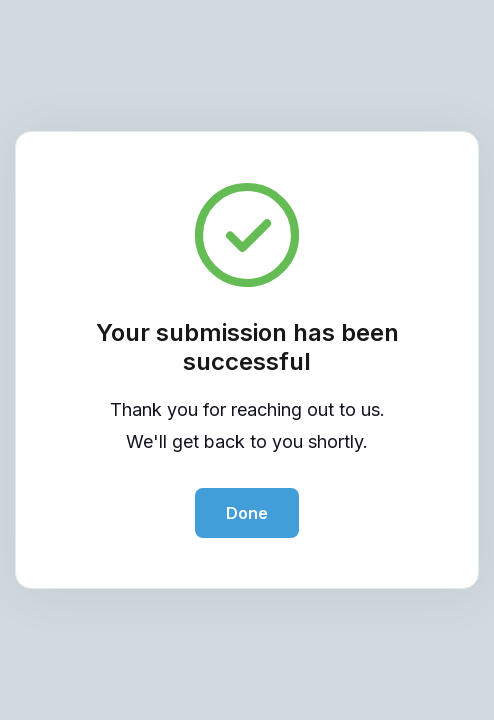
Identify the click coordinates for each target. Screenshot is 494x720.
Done (247, 513)
